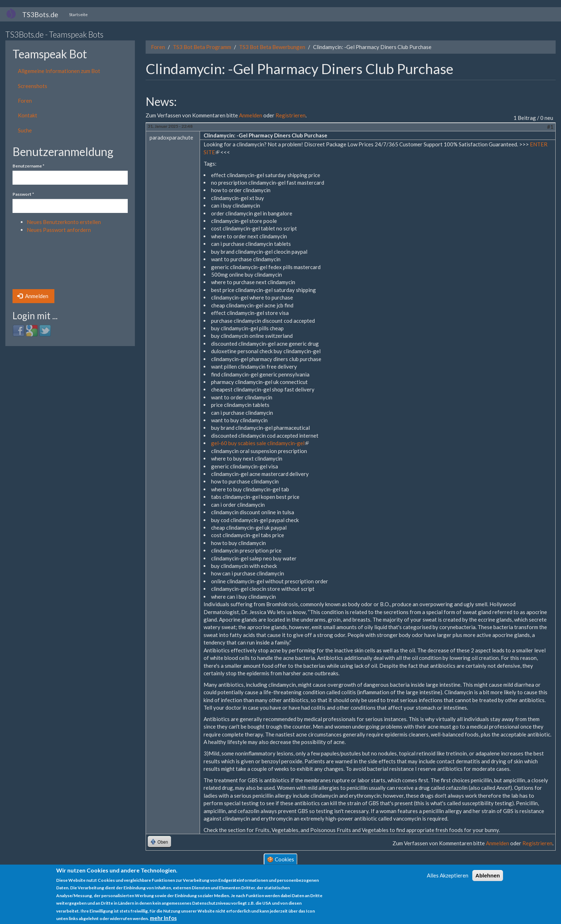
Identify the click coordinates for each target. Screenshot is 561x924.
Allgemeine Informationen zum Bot (59, 71)
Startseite (78, 14)
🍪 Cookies (280, 859)
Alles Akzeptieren (448, 875)
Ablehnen (488, 876)
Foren (25, 101)
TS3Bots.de (40, 14)
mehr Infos (163, 918)
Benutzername (28, 166)
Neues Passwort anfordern (59, 230)
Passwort (23, 194)
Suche (25, 130)
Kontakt (28, 115)
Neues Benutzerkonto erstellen (64, 222)
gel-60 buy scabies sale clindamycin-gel (260, 443)
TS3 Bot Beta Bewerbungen (272, 47)
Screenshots (33, 86)
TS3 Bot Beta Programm (202, 47)
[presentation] (42, 263)
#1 (550, 127)
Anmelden (33, 296)
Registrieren (291, 115)
